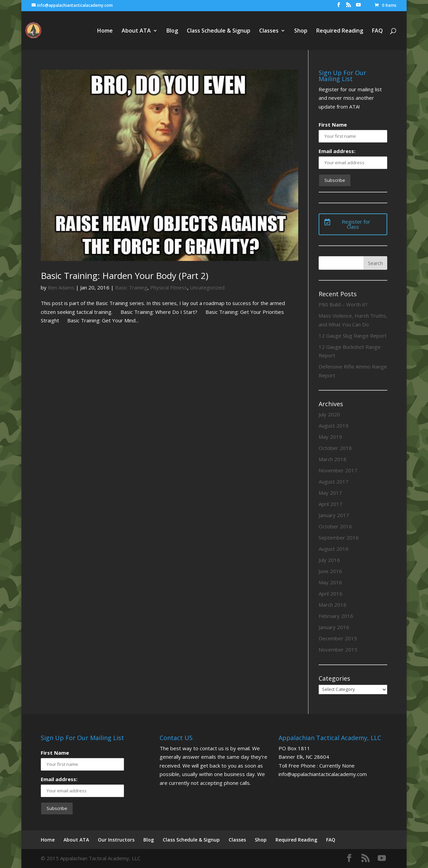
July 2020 (329, 414)
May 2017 (330, 493)
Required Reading (340, 31)
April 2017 (331, 504)
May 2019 (330, 437)
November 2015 (338, 649)
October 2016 (335, 526)
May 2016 (330, 582)
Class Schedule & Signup (219, 31)
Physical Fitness (169, 287)
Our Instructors (116, 840)
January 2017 (334, 515)
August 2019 (334, 426)
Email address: (337, 151)
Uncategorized (207, 287)
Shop (301, 31)
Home (105, 31)
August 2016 (334, 549)
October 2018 (335, 448)
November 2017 (338, 470)
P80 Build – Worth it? (343, 304)
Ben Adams (61, 287)
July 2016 (329, 560)
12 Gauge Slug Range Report (353, 336)
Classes (269, 31)
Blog (172, 31)
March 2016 (333, 605)
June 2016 (330, 571)
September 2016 (339, 537)
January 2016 (334, 627)
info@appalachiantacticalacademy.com (323, 774)
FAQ (377, 31)
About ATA (136, 31)
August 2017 (334, 482)
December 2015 (338, 638)
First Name (333, 125)
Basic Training (131, 287)
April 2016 (331, 593)
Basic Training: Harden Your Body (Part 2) (124, 276)
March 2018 (333, 459)
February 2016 (336, 616)
